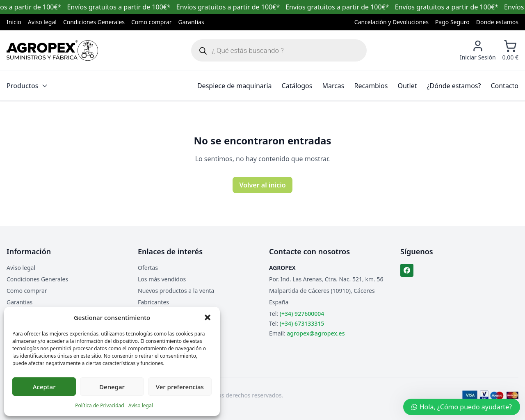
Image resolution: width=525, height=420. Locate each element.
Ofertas (148, 268)
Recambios (371, 86)
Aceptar (44, 387)
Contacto (504, 86)
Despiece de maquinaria (235, 86)
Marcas (333, 86)
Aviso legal (141, 405)
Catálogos (297, 86)
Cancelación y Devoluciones (391, 22)
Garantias (191, 22)
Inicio (14, 22)
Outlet (407, 86)
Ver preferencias (180, 387)
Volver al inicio (262, 185)
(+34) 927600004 (302, 314)
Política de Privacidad (100, 405)
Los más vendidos (162, 279)
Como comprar (152, 22)
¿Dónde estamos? (454, 86)
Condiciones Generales (94, 22)
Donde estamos (497, 22)
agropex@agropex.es (316, 333)
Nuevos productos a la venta (176, 291)
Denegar (112, 387)
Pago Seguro (452, 22)
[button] (208, 317)
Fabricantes (153, 302)
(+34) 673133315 (302, 323)
